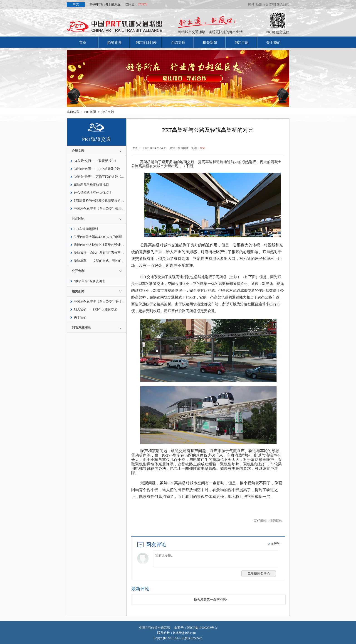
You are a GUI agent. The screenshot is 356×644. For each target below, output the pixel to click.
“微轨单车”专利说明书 (89, 281)
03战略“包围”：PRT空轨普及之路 (97, 169)
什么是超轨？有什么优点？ (93, 193)
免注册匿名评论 (259, 574)
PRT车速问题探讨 (86, 229)
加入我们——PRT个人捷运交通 (96, 310)
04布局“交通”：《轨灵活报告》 (96, 161)
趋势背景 (114, 43)
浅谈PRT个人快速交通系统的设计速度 (100, 245)
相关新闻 (210, 43)
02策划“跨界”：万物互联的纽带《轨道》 (100, 177)
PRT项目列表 (146, 43)
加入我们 (283, 4)
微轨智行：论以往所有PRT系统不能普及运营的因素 (100, 253)
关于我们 (273, 43)
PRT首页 (90, 112)
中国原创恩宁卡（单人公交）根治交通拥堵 (100, 209)
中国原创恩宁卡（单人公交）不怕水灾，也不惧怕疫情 (100, 302)
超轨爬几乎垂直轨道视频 (91, 185)
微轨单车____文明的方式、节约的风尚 (100, 261)
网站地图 (255, 4)
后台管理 (269, 4)
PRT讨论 (241, 43)
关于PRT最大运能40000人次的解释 (98, 237)
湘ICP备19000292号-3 (202, 628)
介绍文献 (178, 43)
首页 (83, 43)
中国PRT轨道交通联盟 (155, 628)
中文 (76, 4)
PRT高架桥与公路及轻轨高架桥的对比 (100, 201)
